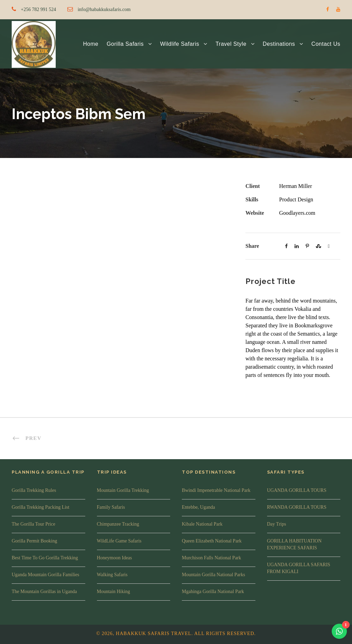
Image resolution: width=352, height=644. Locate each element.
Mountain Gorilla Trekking (123, 490)
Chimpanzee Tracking (118, 524)
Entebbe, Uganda (198, 507)
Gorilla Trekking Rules (34, 490)
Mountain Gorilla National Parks (213, 575)
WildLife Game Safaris (119, 541)
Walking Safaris (112, 575)
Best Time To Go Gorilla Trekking (45, 558)
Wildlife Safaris (180, 44)
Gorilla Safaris (125, 44)
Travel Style (231, 44)
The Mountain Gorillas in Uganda (44, 592)
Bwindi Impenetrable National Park (216, 490)
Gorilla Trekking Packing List (41, 507)
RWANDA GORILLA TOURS (297, 507)
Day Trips (277, 524)
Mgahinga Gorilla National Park (213, 592)
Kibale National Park (202, 524)
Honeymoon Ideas (114, 558)
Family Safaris (111, 507)
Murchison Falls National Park (211, 558)
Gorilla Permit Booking (34, 541)
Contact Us (326, 44)
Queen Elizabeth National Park (212, 541)
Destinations (279, 44)
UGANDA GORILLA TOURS (297, 490)
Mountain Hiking (114, 592)
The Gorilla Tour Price (34, 524)
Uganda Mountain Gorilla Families (45, 575)
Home (91, 44)
